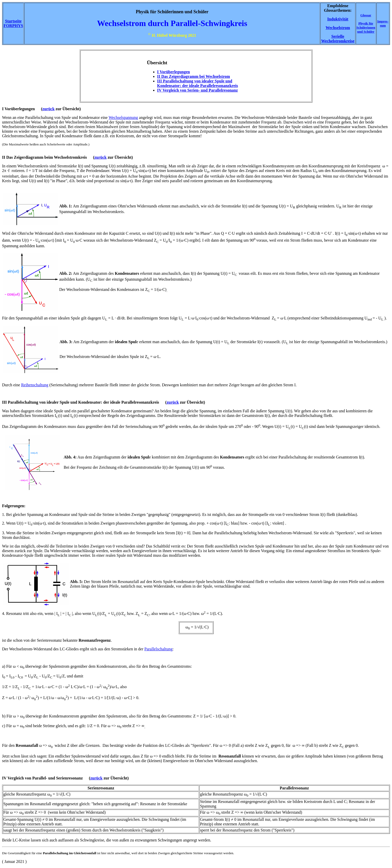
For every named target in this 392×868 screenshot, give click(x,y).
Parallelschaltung (158, 649)
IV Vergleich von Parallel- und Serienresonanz (42, 778)
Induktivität (338, 19)
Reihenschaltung (35, 385)
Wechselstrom (338, 28)
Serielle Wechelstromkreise (338, 39)
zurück (48, 109)
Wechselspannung (123, 117)
